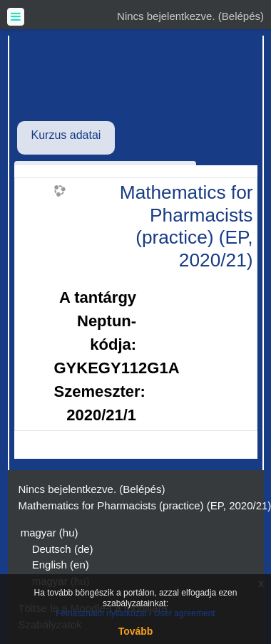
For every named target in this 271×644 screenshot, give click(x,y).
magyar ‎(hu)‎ (50, 533)
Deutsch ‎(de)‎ (63, 549)
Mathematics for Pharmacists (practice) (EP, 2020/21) (186, 226)
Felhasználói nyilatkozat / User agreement (135, 613)
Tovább (136, 631)
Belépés (241, 16)
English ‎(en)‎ (61, 565)
